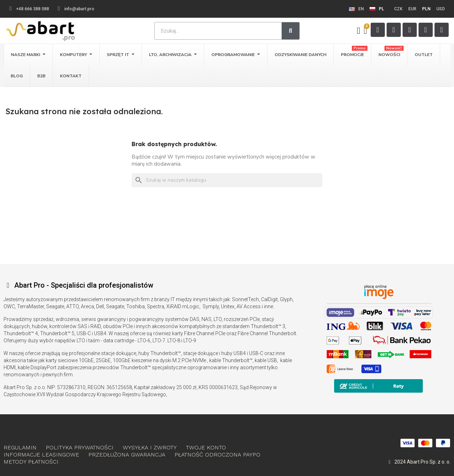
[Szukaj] (227, 180)
